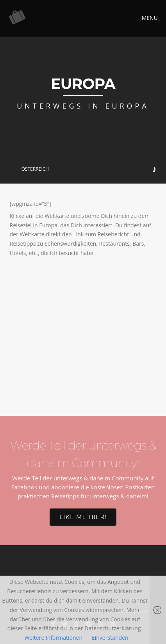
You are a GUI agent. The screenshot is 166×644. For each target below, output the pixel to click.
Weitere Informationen (54, 638)
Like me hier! (83, 517)
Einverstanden (110, 638)
